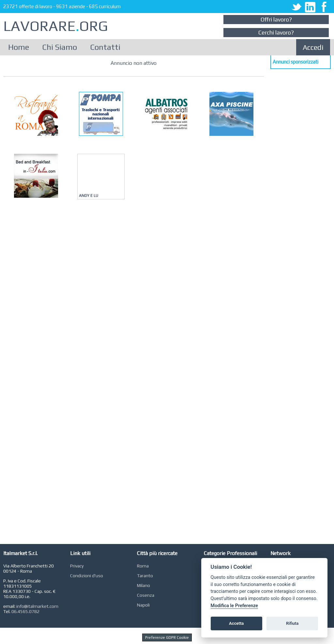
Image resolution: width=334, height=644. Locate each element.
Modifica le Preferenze (235, 606)
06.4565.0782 (25, 611)
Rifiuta (292, 623)
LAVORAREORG (56, 26)
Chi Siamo (60, 47)
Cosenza (146, 595)
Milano (144, 585)
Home (19, 47)
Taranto (145, 576)
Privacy (77, 566)
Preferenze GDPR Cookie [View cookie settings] (167, 637)
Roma (143, 566)
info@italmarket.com (37, 606)
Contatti (105, 47)
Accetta (236, 623)
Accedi (313, 47)
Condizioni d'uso (87, 576)
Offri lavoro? (276, 19)
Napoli (143, 605)
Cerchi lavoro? (276, 32)
